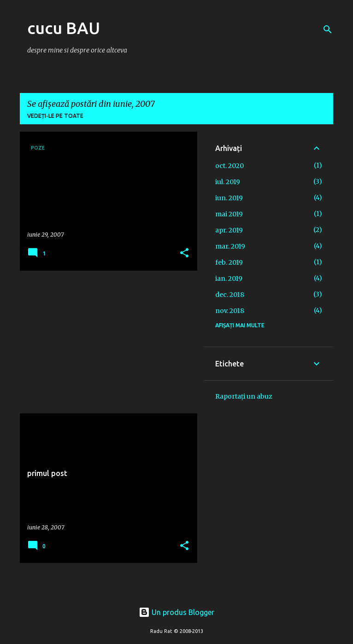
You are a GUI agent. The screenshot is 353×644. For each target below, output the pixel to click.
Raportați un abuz (244, 396)
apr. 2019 (229, 230)
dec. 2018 (230, 295)
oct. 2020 (229, 166)
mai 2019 (229, 214)
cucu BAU (64, 28)
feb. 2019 (229, 262)
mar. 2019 (230, 246)
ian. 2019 (229, 278)
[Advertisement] (105, 342)
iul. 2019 (228, 182)
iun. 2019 (229, 198)
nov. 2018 (230, 311)
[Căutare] (328, 29)
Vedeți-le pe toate (55, 116)
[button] (184, 253)
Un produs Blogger (176, 612)
